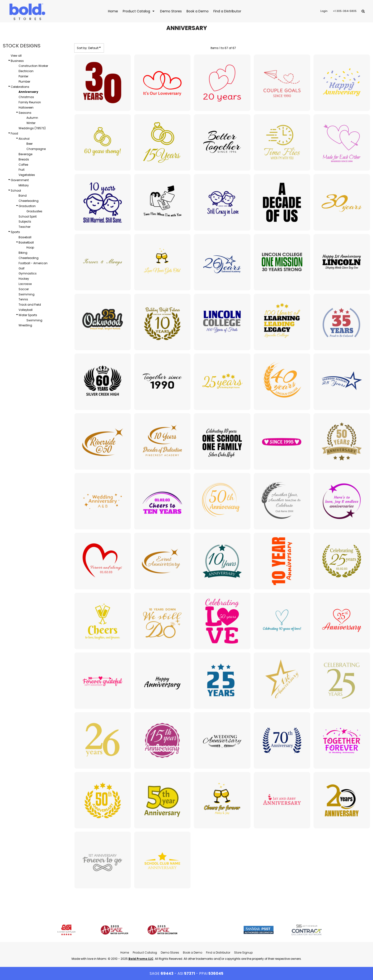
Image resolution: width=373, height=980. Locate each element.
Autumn (32, 118)
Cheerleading (29, 201)
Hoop (30, 247)
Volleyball (26, 310)
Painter (23, 76)
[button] (139, 11)
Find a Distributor (218, 953)
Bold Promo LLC (141, 959)
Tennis (23, 299)
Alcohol (24, 139)
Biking (23, 253)
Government (20, 180)
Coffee (23, 165)
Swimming (27, 294)
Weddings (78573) (32, 128)
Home (125, 953)
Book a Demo (193, 953)
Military (24, 185)
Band (23, 196)
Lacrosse (25, 284)
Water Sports (28, 315)
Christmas (26, 97)
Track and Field (30, 305)
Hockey (24, 279)
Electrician (26, 71)
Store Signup (243, 953)
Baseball (25, 237)
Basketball (26, 242)
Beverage (25, 154)
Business (17, 61)
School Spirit (28, 216)
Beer (29, 144)
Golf (22, 268)
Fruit (22, 170)
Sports (15, 232)
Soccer (24, 289)
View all (16, 56)
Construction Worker (33, 66)
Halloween (26, 107)
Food (14, 133)
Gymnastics (28, 273)
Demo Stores (170, 953)
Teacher (25, 227)
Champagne (36, 149)
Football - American (33, 263)
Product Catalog (145, 953)
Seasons (25, 113)
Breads (24, 159)
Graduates (34, 211)
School (16, 191)
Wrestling (25, 325)
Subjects (25, 221)
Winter (31, 123)
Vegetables (27, 175)
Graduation (27, 206)
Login (324, 11)
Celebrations (20, 87)
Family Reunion (30, 102)
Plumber (24, 82)
